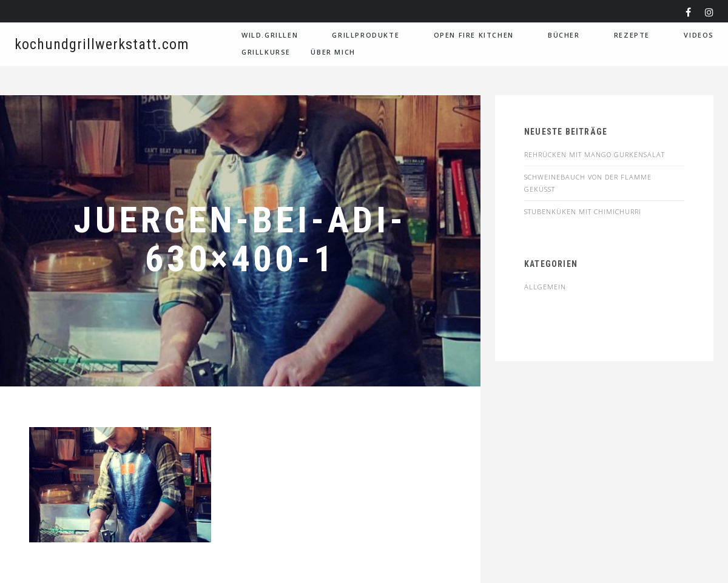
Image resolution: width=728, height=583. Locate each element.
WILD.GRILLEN (270, 35)
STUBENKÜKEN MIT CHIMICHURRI (583, 211)
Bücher (564, 35)
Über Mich (333, 52)
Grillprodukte (366, 35)
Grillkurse (266, 52)
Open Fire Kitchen (474, 35)
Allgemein (545, 287)
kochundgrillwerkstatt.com (102, 44)
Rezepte (632, 35)
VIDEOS (699, 35)
